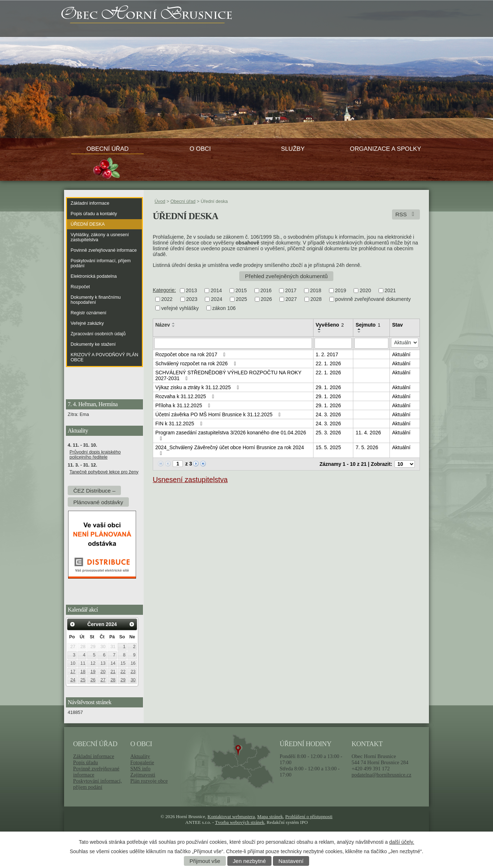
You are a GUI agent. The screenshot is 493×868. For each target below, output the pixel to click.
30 (133, 680)
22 (123, 672)
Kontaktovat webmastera (231, 816)
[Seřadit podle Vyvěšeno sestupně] (320, 332)
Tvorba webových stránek (240, 822)
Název (163, 325)
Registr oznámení (89, 313)
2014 (216, 290)
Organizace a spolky (386, 149)
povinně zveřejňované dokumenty (373, 299)
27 (103, 680)
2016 (266, 290)
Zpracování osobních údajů (98, 334)
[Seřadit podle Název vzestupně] (174, 323)
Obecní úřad (108, 149)
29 (123, 680)
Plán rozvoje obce (149, 781)
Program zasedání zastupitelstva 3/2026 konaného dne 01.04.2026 (231, 435)
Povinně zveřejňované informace (104, 250)
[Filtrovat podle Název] (233, 343)
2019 (340, 290)
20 (103, 672)
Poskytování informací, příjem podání (101, 263)
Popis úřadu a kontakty (94, 214)
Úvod (160, 201)
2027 (291, 299)
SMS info (140, 769)
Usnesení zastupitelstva (190, 480)
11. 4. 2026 (368, 433)
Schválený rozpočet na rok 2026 (197, 363)
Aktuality (140, 756)
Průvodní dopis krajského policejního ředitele (95, 455)
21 (113, 672)
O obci (200, 149)
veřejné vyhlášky (180, 308)
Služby (293, 149)
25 (83, 680)
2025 (241, 299)
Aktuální (401, 354)
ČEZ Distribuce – (94, 490)
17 (73, 672)
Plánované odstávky (98, 502)
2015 (241, 290)
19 (93, 672)
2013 (191, 290)
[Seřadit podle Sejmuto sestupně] (359, 332)
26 (93, 680)
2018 (316, 290)
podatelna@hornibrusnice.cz (381, 775)
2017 (291, 290)
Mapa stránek (270, 816)
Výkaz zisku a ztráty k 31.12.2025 (198, 387)
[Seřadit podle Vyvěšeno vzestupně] (320, 329)
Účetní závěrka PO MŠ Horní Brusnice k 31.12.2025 (219, 414)
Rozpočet (80, 287)
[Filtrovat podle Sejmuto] (371, 343)
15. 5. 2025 (328, 447)
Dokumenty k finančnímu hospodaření (96, 300)
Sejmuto (368, 325)
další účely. (402, 842)
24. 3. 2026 (328, 414)
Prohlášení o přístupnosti (309, 816)
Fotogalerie (142, 762)
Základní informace (90, 203)
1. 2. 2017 (327, 354)
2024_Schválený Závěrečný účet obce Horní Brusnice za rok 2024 (230, 450)
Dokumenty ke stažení (93, 344)
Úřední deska (88, 224)
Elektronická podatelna (94, 276)
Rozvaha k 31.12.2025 (186, 396)
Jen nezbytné (249, 861)
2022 (167, 299)
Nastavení (291, 861)
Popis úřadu (86, 762)
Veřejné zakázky (87, 323)
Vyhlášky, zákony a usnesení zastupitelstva (100, 237)
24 (73, 680)
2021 (390, 290)
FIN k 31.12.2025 (180, 424)
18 (83, 672)
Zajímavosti (143, 775)
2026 (266, 299)
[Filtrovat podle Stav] (405, 343)
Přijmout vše (205, 861)
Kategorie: (164, 290)
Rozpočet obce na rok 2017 (191, 354)
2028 (316, 299)
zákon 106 (224, 308)
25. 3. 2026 (328, 433)
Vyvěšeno (330, 325)
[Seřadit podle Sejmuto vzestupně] (359, 329)
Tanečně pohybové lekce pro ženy (104, 472)
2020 (365, 290)
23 (133, 672)
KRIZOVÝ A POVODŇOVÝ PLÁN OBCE (104, 357)
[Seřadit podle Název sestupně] (174, 326)
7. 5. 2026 (367, 447)
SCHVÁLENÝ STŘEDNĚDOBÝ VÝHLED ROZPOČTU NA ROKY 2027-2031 (228, 375)
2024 (217, 299)
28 (113, 680)
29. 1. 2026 (328, 387)
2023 (192, 299)
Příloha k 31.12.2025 (184, 405)
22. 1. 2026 (328, 363)
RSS (406, 214)
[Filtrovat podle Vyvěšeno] (333, 343)
